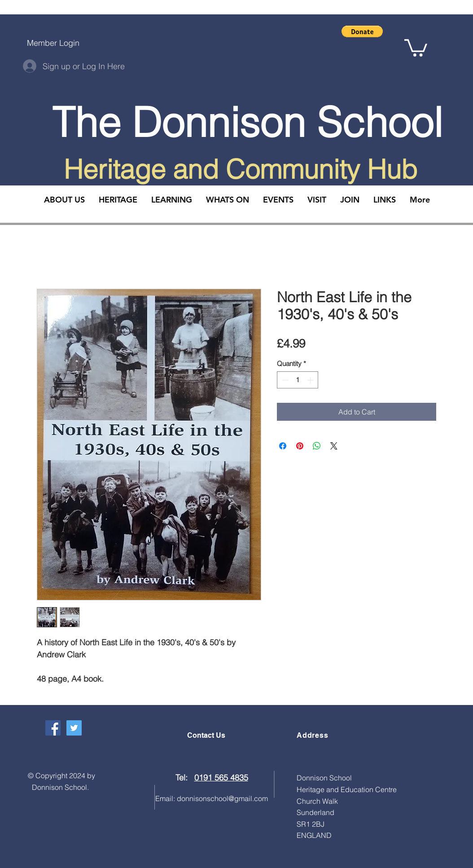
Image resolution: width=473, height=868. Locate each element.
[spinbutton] (298, 380)
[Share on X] (334, 446)
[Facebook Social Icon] (53, 728)
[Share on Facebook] (283, 446)
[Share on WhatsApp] (317, 446)
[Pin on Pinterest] (300, 446)
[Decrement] (284, 380)
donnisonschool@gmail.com (222, 798)
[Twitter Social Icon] (74, 728)
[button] (362, 31)
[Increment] (311, 380)
